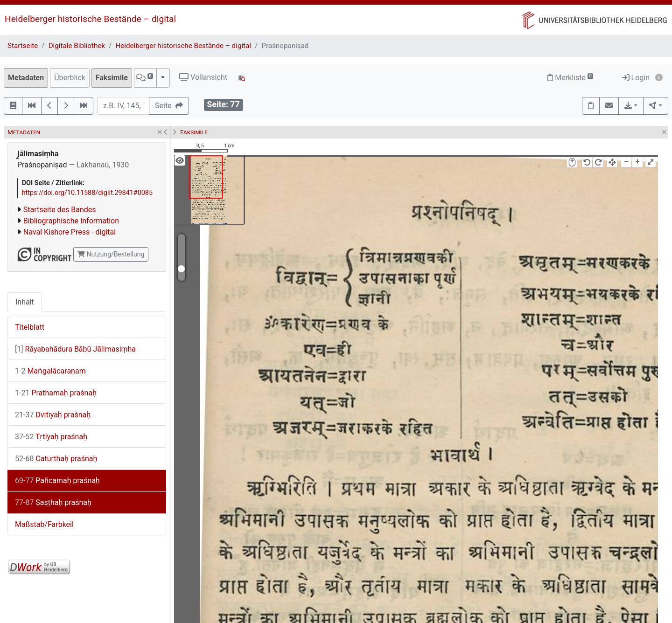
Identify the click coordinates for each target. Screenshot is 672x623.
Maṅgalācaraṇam (50, 371)
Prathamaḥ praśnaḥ (56, 393)
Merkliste (570, 78)
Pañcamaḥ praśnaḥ (57, 481)
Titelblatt (30, 327)
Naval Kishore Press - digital (70, 232)
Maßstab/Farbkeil (44, 524)
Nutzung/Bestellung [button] (111, 254)
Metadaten (26, 78)
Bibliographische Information (71, 221)
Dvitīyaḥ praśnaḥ (53, 415)
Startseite (23, 46)
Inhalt (25, 302)
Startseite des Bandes (60, 210)
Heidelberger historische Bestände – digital (90, 19)
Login (636, 78)
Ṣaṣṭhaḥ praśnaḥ (53, 502)
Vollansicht (203, 77)
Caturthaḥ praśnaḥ (56, 459)
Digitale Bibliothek (77, 46)
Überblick (70, 78)
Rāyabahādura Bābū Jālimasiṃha (75, 349)
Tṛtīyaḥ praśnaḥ (51, 437)
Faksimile (112, 78)
